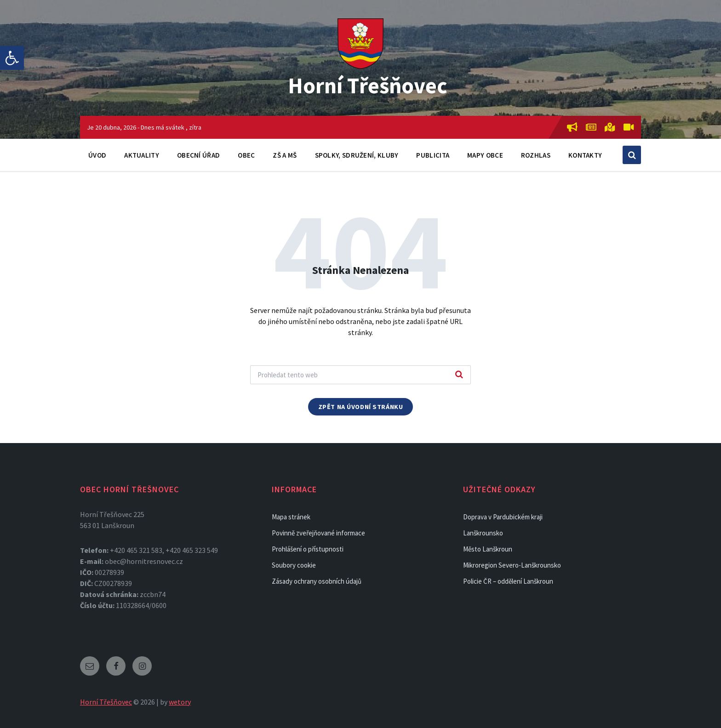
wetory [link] (180, 702)
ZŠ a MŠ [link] (285, 155)
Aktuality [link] (142, 155)
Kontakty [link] (585, 155)
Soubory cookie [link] (294, 565)
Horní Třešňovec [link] (368, 85)
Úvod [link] (97, 155)
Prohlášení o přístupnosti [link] (308, 549)
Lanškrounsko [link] (483, 533)
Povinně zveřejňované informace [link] (318, 533)
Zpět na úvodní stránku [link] (361, 407)
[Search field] (360, 375)
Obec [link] (246, 155)
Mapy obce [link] (485, 155)
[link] (12, 58)
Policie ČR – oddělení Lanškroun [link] (508, 581)
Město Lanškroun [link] (488, 549)
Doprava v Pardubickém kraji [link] (503, 517)
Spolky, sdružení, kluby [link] (357, 155)
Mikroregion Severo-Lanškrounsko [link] (512, 565)
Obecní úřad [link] (198, 155)
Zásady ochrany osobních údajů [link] (317, 581)
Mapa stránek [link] (291, 517)
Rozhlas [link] (536, 155)
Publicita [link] (433, 155)
